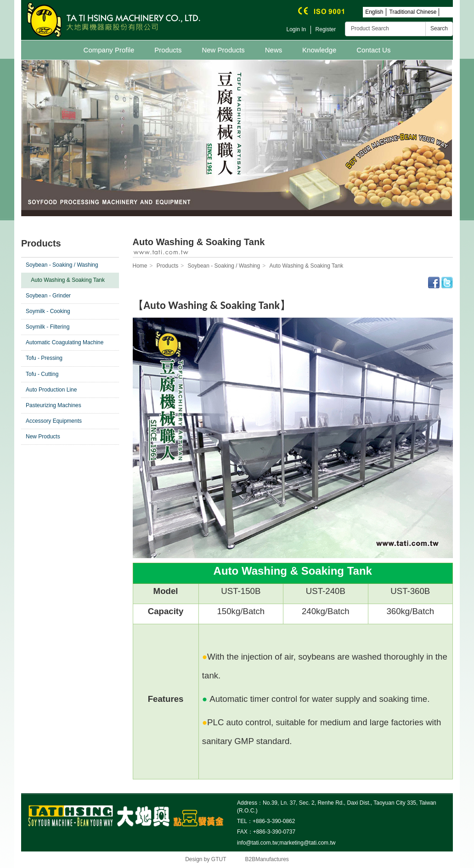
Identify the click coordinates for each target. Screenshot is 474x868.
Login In (296, 29)
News (274, 50)
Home (140, 266)
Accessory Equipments (54, 421)
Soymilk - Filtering (48, 327)
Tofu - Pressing (44, 358)
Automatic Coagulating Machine (65, 342)
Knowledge (319, 50)
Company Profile (109, 50)
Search (439, 28)
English (374, 12)
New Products (223, 50)
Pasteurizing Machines (54, 405)
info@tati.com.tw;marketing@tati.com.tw (286, 843)
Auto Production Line (51, 390)
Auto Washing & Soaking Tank (68, 280)
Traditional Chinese (413, 12)
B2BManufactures (267, 859)
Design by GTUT (206, 859)
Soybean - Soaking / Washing (62, 265)
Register (326, 29)
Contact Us (373, 50)
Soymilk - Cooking (48, 311)
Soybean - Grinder (48, 296)
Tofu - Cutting (42, 374)
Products (168, 50)
